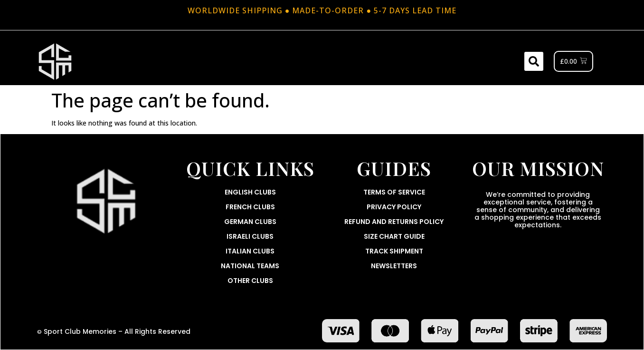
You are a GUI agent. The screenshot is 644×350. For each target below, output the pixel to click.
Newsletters (394, 266)
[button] (534, 61)
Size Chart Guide (394, 236)
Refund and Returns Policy (394, 222)
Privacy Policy (394, 207)
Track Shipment (394, 251)
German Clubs (250, 222)
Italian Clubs (250, 251)
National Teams (250, 266)
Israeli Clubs (250, 236)
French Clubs (250, 207)
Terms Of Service (394, 192)
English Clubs (250, 192)
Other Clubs (250, 281)
